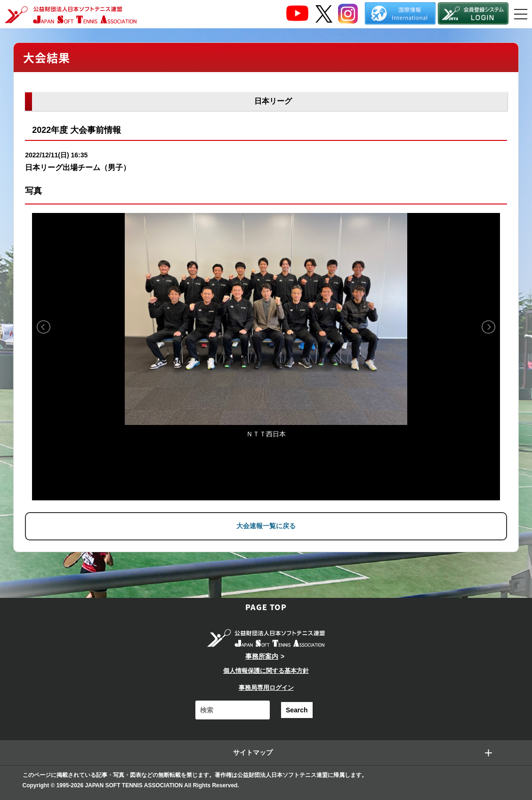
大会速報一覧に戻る (266, 526)
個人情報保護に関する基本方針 (266, 671)
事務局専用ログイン (266, 688)
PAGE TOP (266, 607)
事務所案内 (262, 656)
